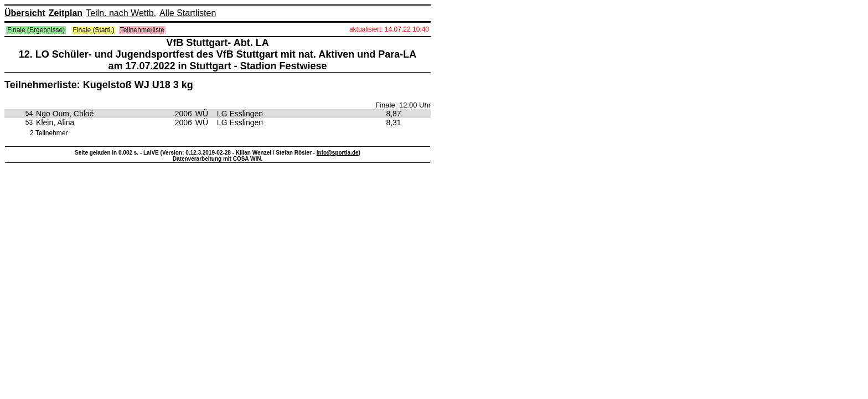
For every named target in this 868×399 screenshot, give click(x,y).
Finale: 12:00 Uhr (403, 105)
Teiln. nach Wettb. (121, 13)
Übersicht (25, 13)
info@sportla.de (338, 153)
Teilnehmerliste (142, 30)
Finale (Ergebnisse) (36, 30)
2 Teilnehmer (49, 133)
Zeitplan (66, 13)
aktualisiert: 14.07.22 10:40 (389, 29)
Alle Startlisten (188, 13)
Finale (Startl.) (94, 30)
